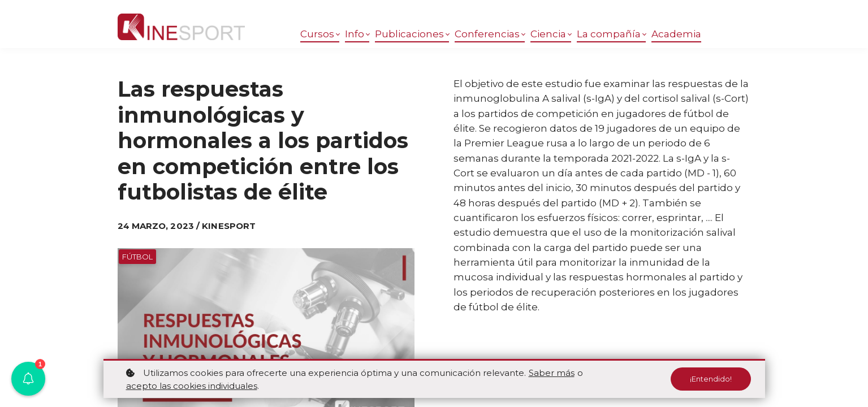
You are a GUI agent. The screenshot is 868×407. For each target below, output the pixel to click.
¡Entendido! (709, 379)
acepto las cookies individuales (192, 386)
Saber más (552, 373)
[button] (28, 379)
